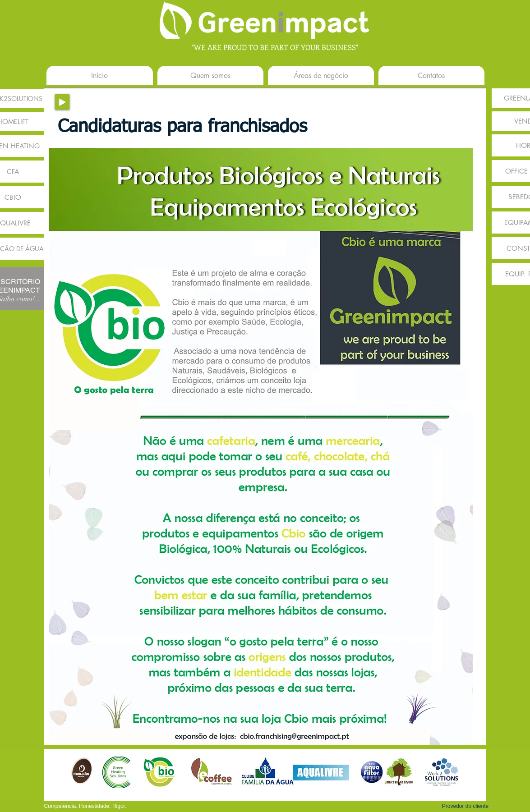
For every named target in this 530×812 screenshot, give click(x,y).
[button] (465, 806)
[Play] (62, 102)
